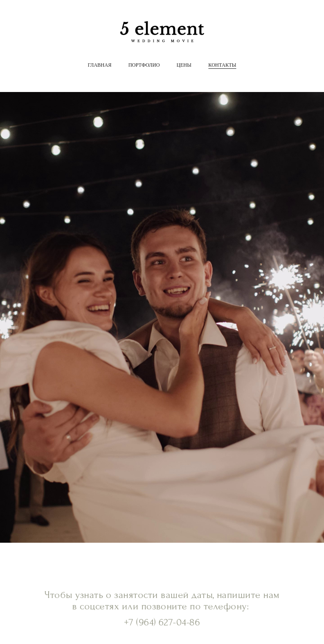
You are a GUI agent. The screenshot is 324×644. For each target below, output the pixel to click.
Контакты (222, 65)
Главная (100, 65)
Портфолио (144, 65)
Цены (184, 65)
